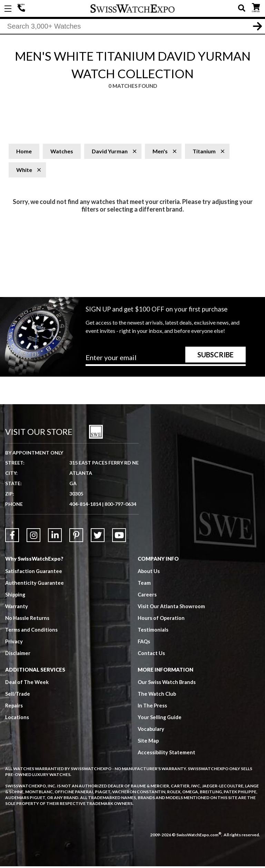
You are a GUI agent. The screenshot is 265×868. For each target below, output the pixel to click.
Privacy (14, 643)
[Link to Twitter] (98, 537)
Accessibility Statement (167, 754)
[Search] (132, 27)
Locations (17, 719)
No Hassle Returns (27, 620)
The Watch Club (157, 695)
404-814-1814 (22, 9)
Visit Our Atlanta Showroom (172, 608)
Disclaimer (18, 655)
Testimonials (153, 631)
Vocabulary (151, 731)
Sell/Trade (18, 695)
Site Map (148, 742)
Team (144, 584)
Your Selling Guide (160, 719)
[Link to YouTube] (119, 537)
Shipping (16, 596)
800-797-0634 (120, 506)
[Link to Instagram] (33, 537)
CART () (256, 7)
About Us (149, 573)
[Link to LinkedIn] (55, 537)
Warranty (17, 608)
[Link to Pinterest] (76, 537)
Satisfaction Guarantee (34, 573)
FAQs (144, 643)
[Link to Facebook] (12, 537)
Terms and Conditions (31, 631)
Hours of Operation (161, 620)
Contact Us (151, 655)
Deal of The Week (27, 684)
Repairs (14, 707)
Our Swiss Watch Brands (167, 684)
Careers (147, 596)
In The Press (153, 707)
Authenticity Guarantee (35, 584)
